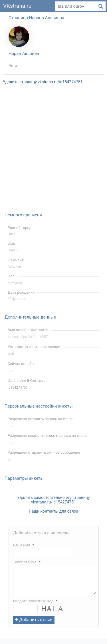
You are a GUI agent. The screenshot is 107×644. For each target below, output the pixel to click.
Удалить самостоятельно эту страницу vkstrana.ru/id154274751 (53, 500)
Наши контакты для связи (53, 511)
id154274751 (18, 388)
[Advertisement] (53, 152)
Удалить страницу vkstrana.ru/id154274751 (43, 82)
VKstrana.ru (17, 6)
